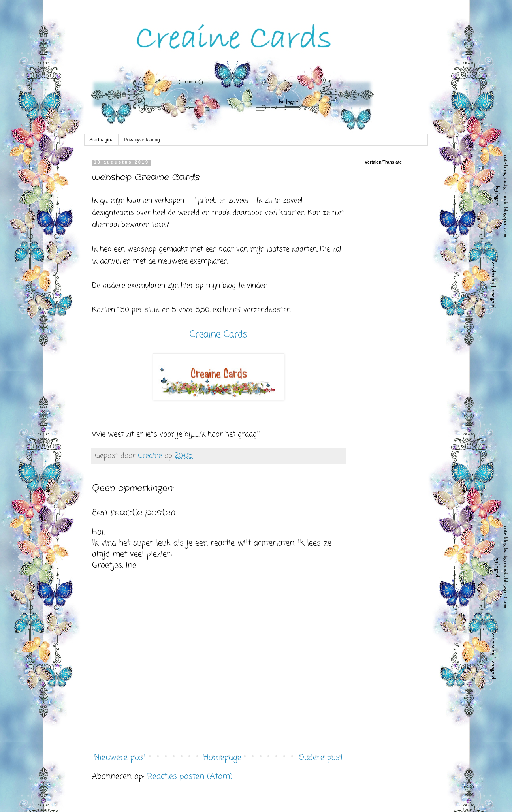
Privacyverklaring (142, 140)
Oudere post (321, 758)
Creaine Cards (218, 335)
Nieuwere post (120, 758)
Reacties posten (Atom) (190, 777)
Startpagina (101, 140)
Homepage (222, 758)
